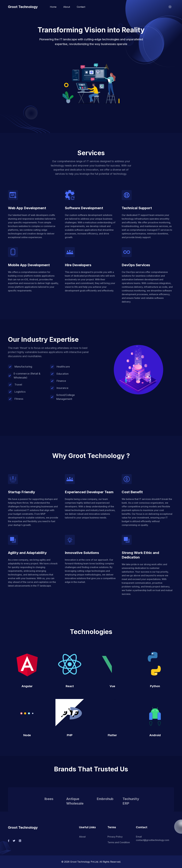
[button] (91, 82)
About (67, 7)
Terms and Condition (119, 842)
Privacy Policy (115, 837)
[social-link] (9, 841)
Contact (81, 7)
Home (53, 7)
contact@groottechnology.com (153, 840)
